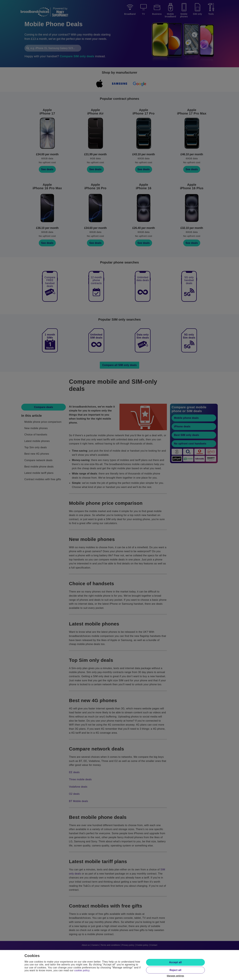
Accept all (175, 962)
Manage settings (176, 976)
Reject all (175, 970)
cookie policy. (82, 970)
